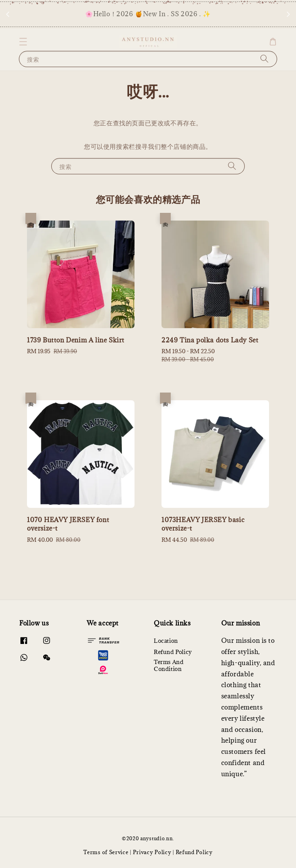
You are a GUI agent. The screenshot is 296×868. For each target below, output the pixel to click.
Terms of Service (106, 852)
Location (166, 641)
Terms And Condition (169, 665)
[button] (23, 42)
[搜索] (264, 59)
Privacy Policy (152, 852)
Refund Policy (173, 652)
